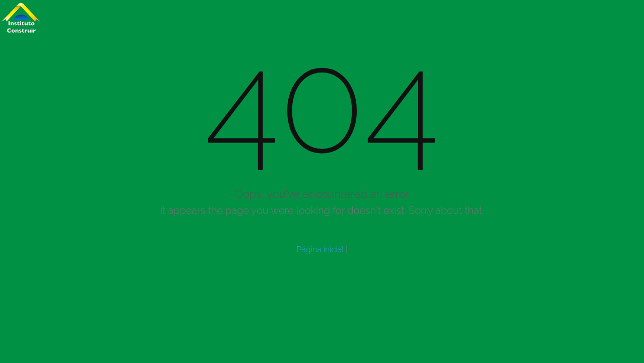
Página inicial (320, 249)
